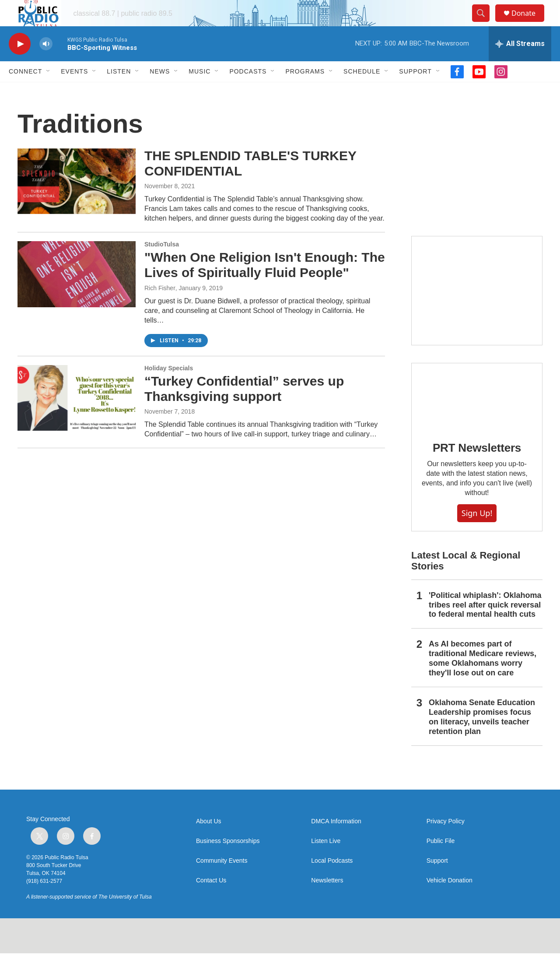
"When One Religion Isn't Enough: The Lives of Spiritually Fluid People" (265, 285)
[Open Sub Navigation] (49, 91)
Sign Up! (477, 533)
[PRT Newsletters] (477, 416)
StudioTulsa (162, 264)
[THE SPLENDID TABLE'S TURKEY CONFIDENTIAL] (77, 201)
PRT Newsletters (477, 467)
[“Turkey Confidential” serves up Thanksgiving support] (77, 418)
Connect (25, 91)
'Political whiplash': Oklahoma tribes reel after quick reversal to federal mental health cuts (485, 625)
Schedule (362, 91)
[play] (20, 64)
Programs (305, 91)
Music (199, 91)
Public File (441, 861)
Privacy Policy (446, 841)
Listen (119, 91)
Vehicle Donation (450, 900)
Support (415, 91)
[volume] (46, 64)
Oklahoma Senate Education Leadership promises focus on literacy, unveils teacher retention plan (482, 737)
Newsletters (327, 900)
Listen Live (326, 861)
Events (74, 91)
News (160, 91)
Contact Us (211, 900)
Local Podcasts (332, 880)
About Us (209, 841)
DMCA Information (336, 841)
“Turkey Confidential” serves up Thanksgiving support (244, 408)
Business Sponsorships (228, 861)
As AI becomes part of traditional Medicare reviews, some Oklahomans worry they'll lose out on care (483, 678)
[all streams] (520, 63)
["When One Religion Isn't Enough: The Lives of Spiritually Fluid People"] (77, 294)
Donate (529, 23)
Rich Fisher (160, 308)
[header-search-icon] (485, 23)
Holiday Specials (169, 388)
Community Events (222, 880)
